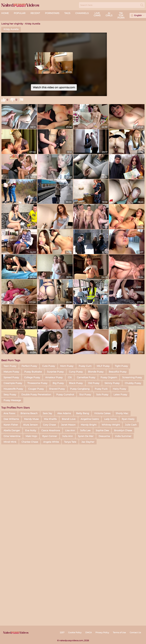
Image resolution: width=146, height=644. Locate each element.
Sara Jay (47, 413)
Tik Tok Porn (121, 15)
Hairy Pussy (119, 389)
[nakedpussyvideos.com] (16, 633)
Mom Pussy (67, 366)
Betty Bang (83, 413)
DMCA (88, 633)
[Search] (142, 5)
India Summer (123, 436)
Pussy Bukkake (33, 372)
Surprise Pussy (55, 372)
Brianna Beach (29, 413)
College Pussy (32, 377)
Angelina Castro (90, 419)
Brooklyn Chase (123, 430)
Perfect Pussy (29, 366)
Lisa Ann (70, 430)
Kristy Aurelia (11, 29)
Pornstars (52, 13)
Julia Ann (68, 436)
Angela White (51, 442)
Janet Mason (68, 425)
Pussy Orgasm (109, 377)
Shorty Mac (122, 413)
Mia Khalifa (50, 419)
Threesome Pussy (37, 383)
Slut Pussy (85, 395)
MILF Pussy (103, 366)
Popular (20, 13)
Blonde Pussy (96, 372)
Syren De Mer (86, 436)
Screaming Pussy (132, 377)
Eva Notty (31, 430)
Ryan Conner (50, 436)
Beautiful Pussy (118, 372)
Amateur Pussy (54, 377)
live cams (97, 14)
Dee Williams (11, 419)
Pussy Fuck (101, 389)
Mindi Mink (10, 442)
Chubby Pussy (133, 383)
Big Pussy (58, 383)
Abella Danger (12, 430)
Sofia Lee (85, 430)
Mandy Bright (89, 425)
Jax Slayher (88, 442)
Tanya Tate (70, 442)
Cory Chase (49, 425)
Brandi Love (69, 419)
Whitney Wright (111, 425)
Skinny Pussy (112, 383)
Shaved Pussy (57, 389)
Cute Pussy (49, 366)
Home (5, 13)
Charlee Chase (30, 442)
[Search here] (112, 5)
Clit (70, 377)
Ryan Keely (128, 419)
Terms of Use (119, 633)
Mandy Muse (31, 419)
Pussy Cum (85, 366)
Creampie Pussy (13, 383)
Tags (67, 13)
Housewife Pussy (13, 389)
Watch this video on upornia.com (54, 87)
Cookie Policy (75, 633)
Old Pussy (94, 383)
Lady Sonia (110, 419)
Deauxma (104, 436)
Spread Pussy (11, 377)
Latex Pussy (120, 395)
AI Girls (109, 14)
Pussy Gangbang (80, 389)
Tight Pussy (121, 366)
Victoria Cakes (102, 413)
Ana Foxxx (9, 413)
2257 (62, 633)
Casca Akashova (51, 430)
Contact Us (135, 633)
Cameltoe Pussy (86, 377)
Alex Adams (64, 413)
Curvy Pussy (76, 372)
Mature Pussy (11, 372)
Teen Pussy (10, 366)
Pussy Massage (12, 400)
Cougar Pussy (36, 389)
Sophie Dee (102, 430)
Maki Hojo (31, 436)
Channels (82, 13)
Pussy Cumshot (65, 395)
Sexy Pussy (10, 395)
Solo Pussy (102, 395)
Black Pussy (76, 383)
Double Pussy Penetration (36, 395)
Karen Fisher (11, 425)
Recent (35, 13)
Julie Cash (131, 425)
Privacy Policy (102, 633)
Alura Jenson (30, 425)
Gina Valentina (12, 436)
